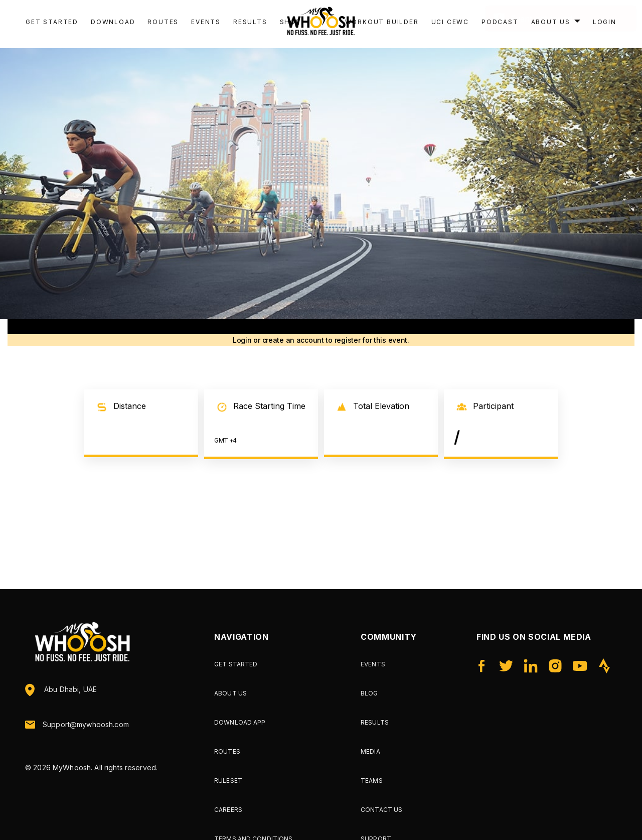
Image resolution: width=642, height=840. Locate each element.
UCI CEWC (450, 22)
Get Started (52, 22)
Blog (369, 693)
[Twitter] (506, 666)
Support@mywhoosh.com (86, 725)
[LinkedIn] (530, 666)
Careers (228, 810)
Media (370, 751)
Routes (163, 22)
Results (250, 22)
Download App (240, 722)
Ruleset (228, 781)
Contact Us (381, 810)
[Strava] (605, 666)
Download (113, 22)
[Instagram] (555, 666)
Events (206, 22)
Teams (372, 781)
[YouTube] (580, 666)
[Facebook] (481, 666)
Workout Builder (382, 22)
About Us (230, 693)
